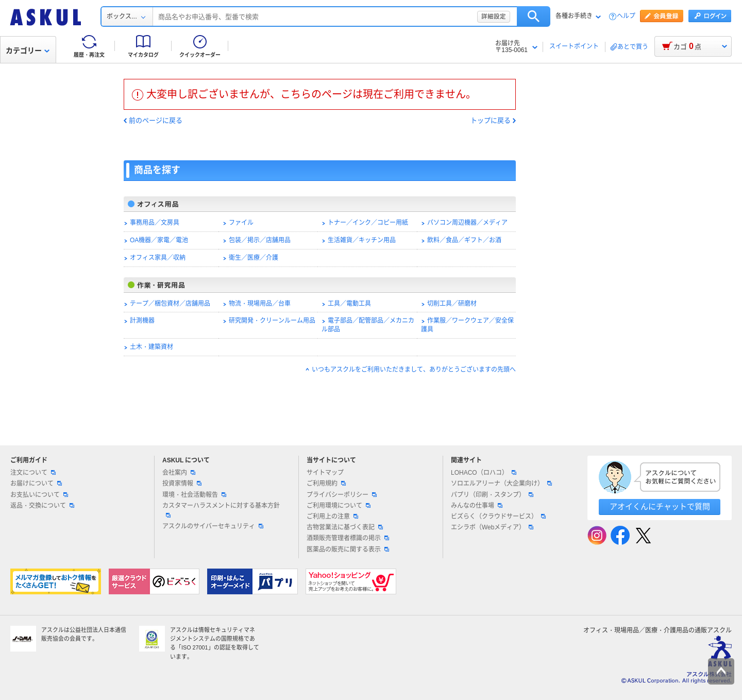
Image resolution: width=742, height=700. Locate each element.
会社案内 (179, 473)
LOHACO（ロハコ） (484, 473)
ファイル (241, 223)
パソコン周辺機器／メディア (467, 223)
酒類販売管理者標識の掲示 (348, 538)
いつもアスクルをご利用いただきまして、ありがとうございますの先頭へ (414, 370)
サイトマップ (325, 473)
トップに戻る (491, 121)
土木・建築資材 (151, 347)
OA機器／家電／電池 (159, 240)
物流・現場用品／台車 (260, 304)
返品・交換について (42, 506)
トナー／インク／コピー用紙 (368, 223)
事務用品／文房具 (155, 223)
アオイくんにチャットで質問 (660, 506)
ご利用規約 (326, 484)
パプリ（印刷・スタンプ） (492, 495)
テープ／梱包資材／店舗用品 (170, 304)
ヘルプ (626, 16)
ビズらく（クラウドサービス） (498, 516)
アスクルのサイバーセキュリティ (213, 526)
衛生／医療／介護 (254, 258)
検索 (534, 16)
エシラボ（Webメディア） (492, 527)
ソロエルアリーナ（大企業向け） (501, 484)
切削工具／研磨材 (452, 304)
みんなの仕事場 (477, 506)
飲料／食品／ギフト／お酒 (464, 240)
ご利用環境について (339, 506)
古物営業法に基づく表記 (345, 527)
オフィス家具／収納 (158, 258)
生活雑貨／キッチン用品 (362, 240)
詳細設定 (494, 16)
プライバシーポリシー (342, 495)
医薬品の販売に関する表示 (348, 549)
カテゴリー (28, 51)
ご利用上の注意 (332, 516)
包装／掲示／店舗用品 (260, 240)
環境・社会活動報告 (194, 495)
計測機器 (142, 321)
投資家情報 (182, 484)
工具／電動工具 (349, 304)
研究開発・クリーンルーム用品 (272, 321)
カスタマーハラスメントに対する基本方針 (221, 510)
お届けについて (36, 484)
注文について (33, 473)
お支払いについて (39, 495)
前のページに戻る (156, 121)
